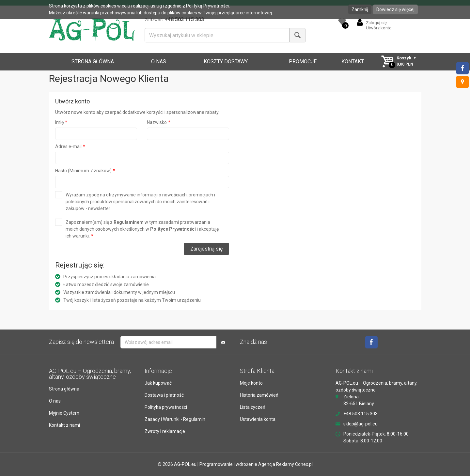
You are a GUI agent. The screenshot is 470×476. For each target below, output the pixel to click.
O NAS (159, 61)
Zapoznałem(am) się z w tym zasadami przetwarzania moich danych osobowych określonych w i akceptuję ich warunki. (142, 229)
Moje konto (251, 383)
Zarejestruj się (206, 249)
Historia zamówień (259, 395)
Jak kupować (158, 383)
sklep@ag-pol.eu (360, 424)
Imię (59, 122)
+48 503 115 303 (360, 414)
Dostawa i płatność (164, 395)
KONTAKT (353, 61)
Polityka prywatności (166, 407)
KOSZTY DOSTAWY (226, 61)
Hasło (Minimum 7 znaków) (83, 171)
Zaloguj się (376, 23)
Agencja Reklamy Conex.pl (285, 464)
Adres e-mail (68, 146)
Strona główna (64, 389)
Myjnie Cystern (64, 413)
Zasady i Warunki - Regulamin (175, 419)
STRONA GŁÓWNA (93, 61)
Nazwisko (157, 122)
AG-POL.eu (185, 464)
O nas (55, 401)
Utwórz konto (379, 28)
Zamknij (360, 9)
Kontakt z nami (64, 425)
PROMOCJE (303, 61)
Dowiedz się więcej (395, 9)
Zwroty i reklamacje (165, 431)
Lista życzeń (253, 407)
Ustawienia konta (258, 419)
